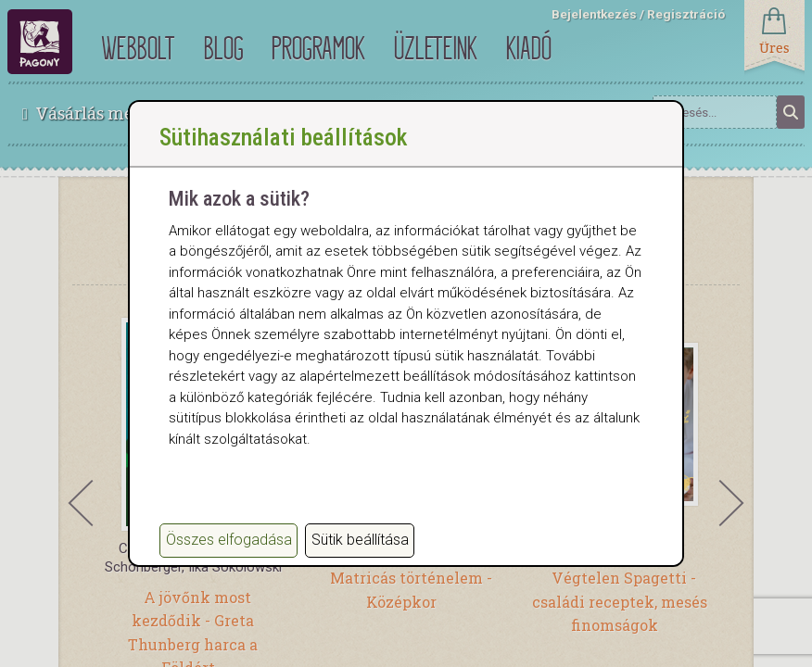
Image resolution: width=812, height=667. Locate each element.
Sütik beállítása (360, 540)
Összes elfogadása (229, 540)
